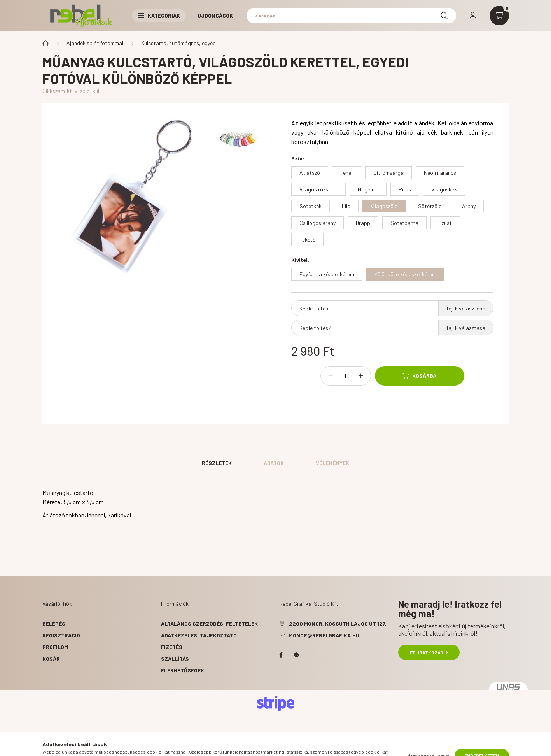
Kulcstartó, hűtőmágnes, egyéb (178, 43)
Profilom (55, 647)
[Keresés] (351, 16)
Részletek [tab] (217, 463)
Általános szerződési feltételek (209, 624)
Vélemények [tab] (332, 463)
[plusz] (361, 376)
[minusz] (331, 376)
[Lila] (346, 206)
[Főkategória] (45, 43)
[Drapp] (363, 223)
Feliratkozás (429, 653)
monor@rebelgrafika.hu (324, 635)
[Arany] (469, 206)
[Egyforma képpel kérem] (327, 274)
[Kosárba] (420, 376)
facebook (281, 655)
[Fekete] (307, 239)
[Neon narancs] (440, 173)
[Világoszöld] (384, 206)
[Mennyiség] (346, 376)
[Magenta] (368, 189)
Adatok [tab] (274, 463)
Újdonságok (215, 15)
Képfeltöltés (314, 308)
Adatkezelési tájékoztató (199, 635)
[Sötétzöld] (430, 206)
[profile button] (473, 16)
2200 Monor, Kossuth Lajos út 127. (338, 624)
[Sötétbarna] (404, 223)
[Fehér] (347, 173)
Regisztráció (61, 635)
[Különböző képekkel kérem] (405, 274)
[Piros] (405, 189)
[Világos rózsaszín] (318, 189)
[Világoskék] (444, 189)
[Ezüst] (445, 223)
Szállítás (175, 659)
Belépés (54, 624)
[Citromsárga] (388, 173)
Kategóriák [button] (159, 15)
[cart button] (499, 16)
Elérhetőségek (183, 670)
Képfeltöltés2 (315, 328)
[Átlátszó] (310, 173)
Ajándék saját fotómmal (95, 43)
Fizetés (172, 647)
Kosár (51, 659)
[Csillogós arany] (317, 223)
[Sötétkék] (310, 206)
